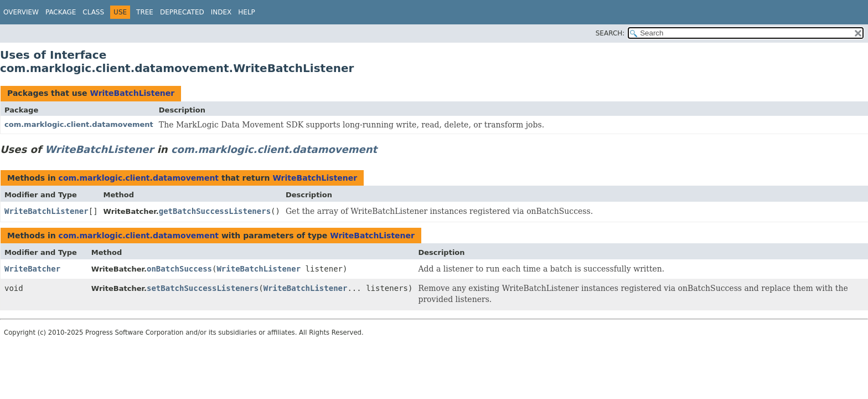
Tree (145, 12)
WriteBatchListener (132, 93)
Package (61, 12)
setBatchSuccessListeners (203, 288)
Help (247, 12)
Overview (21, 12)
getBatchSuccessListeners (215, 211)
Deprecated (182, 12)
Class (93, 12)
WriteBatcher (32, 269)
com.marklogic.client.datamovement (79, 124)
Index (221, 12)
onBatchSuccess (179, 269)
